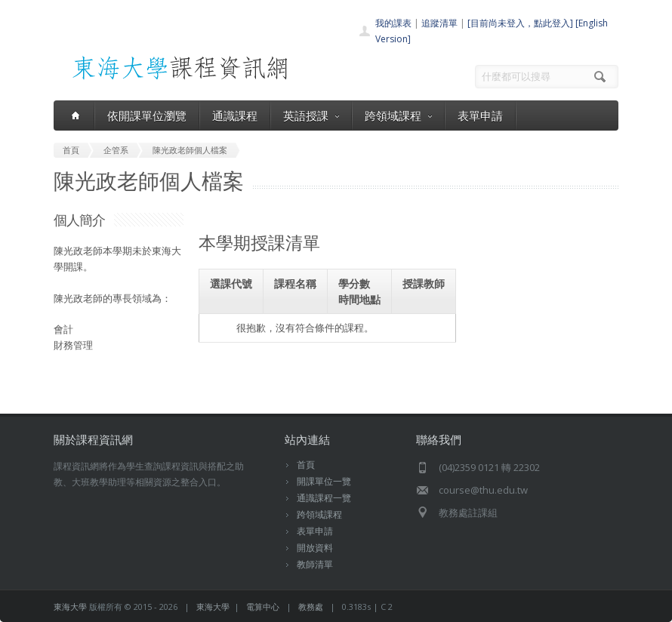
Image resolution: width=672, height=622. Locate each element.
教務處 (311, 607)
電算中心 (263, 607)
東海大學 (70, 607)
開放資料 (315, 548)
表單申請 (480, 115)
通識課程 (235, 115)
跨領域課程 (398, 115)
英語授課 (311, 115)
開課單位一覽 (324, 481)
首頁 (306, 465)
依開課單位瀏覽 (147, 115)
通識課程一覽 (324, 498)
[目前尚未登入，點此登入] (520, 23)
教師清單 (315, 564)
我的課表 (393, 23)
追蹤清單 (439, 23)
